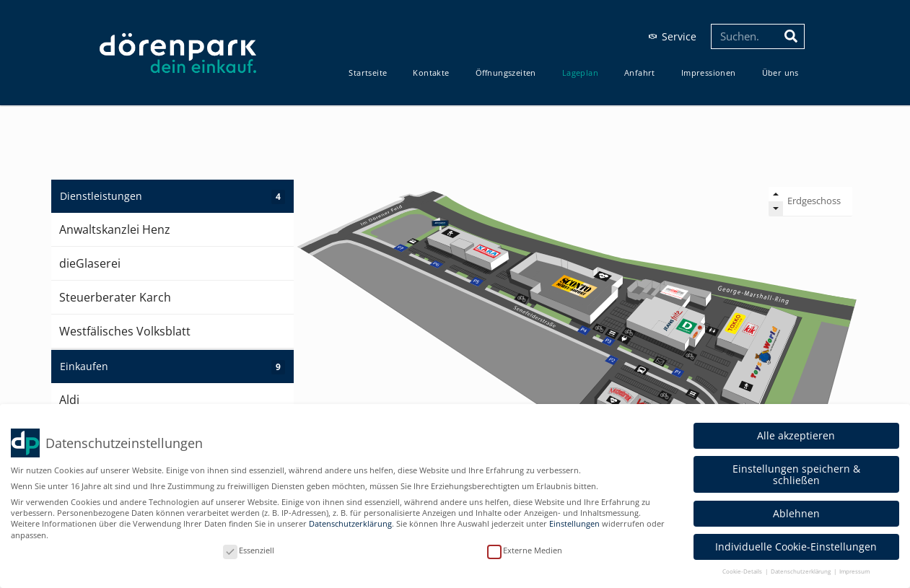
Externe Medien (525, 550)
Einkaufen (172, 367)
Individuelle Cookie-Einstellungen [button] (796, 547)
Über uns (780, 73)
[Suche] (791, 36)
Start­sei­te (368, 73)
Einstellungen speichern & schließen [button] (796, 474)
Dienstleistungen (172, 197)
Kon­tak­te (431, 73)
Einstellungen (574, 523)
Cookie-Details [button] (743, 571)
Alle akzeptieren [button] (796, 435)
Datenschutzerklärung (350, 523)
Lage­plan (580, 73)
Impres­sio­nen (709, 73)
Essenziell (249, 550)
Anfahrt (640, 73)
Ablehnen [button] (796, 513)
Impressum (854, 571)
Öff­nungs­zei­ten (506, 73)
